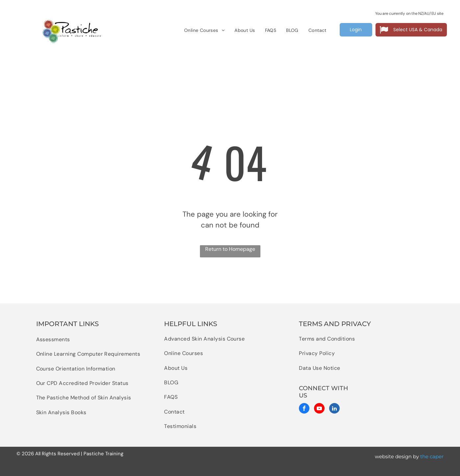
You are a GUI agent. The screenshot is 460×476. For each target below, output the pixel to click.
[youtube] (319, 409)
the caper (432, 456)
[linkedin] (334, 409)
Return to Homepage (230, 249)
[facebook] (304, 409)
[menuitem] (204, 30)
